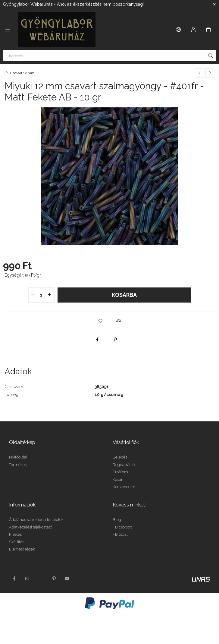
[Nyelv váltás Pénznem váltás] (178, 30)
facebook (14, 579)
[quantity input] (41, 295)
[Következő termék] (210, 73)
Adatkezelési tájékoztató (31, 527)
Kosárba (124, 295)
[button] (101, 321)
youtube (67, 579)
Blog (117, 520)
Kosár (118, 479)
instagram (27, 579)
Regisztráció (124, 465)
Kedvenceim (124, 487)
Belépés (120, 457)
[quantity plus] (50, 295)
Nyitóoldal (18, 457)
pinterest (54, 579)
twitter (41, 579)
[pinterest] (115, 339)
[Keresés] (109, 56)
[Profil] (193, 30)
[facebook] (97, 339)
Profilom (120, 472)
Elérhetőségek (22, 549)
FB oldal (120, 534)
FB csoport (122, 527)
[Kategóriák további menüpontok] (8, 30)
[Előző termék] (199, 73)
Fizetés (15, 534)
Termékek (18, 465)
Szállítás (17, 542)
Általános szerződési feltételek (36, 520)
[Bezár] (214, 5)
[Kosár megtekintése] (208, 30)
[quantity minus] (33, 295)
